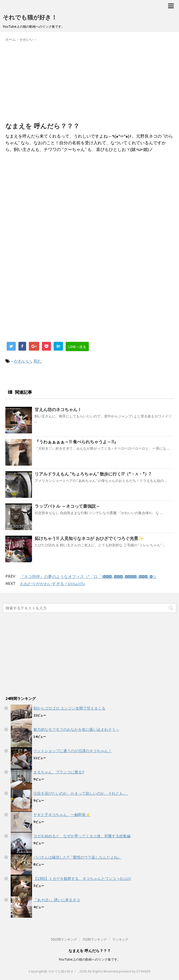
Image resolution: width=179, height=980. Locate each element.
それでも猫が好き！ (30, 17)
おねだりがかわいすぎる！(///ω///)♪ (53, 584)
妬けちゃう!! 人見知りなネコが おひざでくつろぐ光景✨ (89, 538)
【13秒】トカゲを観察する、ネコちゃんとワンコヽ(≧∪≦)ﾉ (82, 879)
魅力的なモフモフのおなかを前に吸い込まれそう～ (76, 729)
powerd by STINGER (135, 971)
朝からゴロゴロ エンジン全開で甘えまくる (69, 708)
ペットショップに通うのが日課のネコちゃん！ (73, 751)
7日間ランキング (95, 939)
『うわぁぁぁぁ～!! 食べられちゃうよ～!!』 (76, 442)
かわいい (22, 361)
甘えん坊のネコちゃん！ (58, 409)
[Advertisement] (89, 81)
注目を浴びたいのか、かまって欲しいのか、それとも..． (81, 793)
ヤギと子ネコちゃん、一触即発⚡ (62, 815)
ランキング (120, 939)
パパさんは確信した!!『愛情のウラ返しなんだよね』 (77, 857)
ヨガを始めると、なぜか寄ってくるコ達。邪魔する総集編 (82, 836)
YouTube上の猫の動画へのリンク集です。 (90, 959)
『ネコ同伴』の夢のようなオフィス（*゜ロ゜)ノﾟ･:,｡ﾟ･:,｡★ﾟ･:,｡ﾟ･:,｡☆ (88, 577)
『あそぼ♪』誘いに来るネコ (57, 900)
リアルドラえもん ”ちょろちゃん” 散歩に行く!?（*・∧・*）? (93, 474)
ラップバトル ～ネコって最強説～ (67, 506)
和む (38, 361)
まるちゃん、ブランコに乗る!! (59, 772)
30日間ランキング (64, 939)
